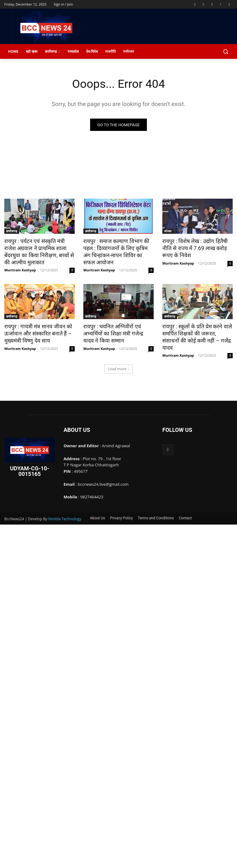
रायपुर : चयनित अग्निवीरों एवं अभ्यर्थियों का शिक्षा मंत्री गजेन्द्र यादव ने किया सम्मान (117, 333)
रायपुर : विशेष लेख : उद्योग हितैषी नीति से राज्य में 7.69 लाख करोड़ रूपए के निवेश (194, 248)
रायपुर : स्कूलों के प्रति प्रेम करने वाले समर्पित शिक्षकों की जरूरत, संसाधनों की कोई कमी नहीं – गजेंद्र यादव (196, 333)
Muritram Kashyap (20, 270)
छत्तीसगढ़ (12, 231)
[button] (225, 52)
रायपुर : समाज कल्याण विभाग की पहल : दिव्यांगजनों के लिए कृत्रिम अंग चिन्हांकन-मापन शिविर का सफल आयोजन (118, 252)
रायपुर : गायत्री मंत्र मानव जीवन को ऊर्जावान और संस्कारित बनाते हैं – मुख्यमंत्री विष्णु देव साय (36, 333)
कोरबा (168, 231)
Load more (118, 361)
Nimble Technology (65, 511)
